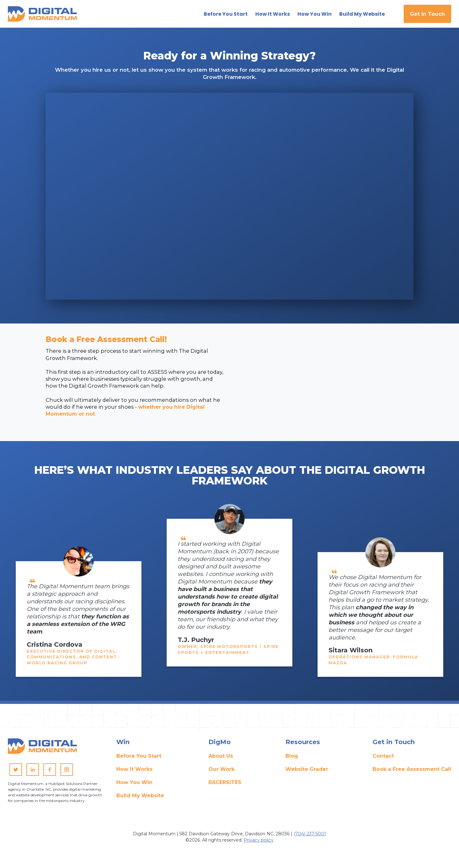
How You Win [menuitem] (134, 785)
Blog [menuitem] (292, 758)
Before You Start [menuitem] (139, 758)
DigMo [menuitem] (220, 744)
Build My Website (362, 13)
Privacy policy (259, 842)
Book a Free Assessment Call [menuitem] (412, 771)
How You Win (315, 13)
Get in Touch (427, 13)
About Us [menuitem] (221, 758)
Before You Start (226, 13)
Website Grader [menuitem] (307, 771)
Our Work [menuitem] (221, 771)
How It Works (273, 13)
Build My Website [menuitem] (140, 797)
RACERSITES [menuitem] (225, 785)
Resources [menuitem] (303, 744)
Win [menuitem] (123, 744)
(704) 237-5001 (310, 836)
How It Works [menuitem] (134, 771)
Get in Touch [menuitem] (394, 744)
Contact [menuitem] (383, 758)
